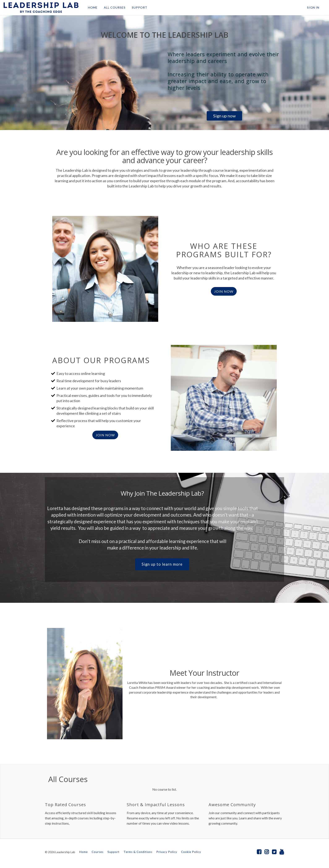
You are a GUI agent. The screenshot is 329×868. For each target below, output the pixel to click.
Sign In (313, 7)
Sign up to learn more (162, 564)
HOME (93, 7)
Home (84, 852)
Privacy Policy (167, 852)
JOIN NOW (224, 291)
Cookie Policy (191, 852)
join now (105, 435)
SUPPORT (139, 7)
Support (114, 852)
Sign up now (224, 116)
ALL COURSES (114, 7)
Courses (98, 852)
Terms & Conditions (138, 852)
